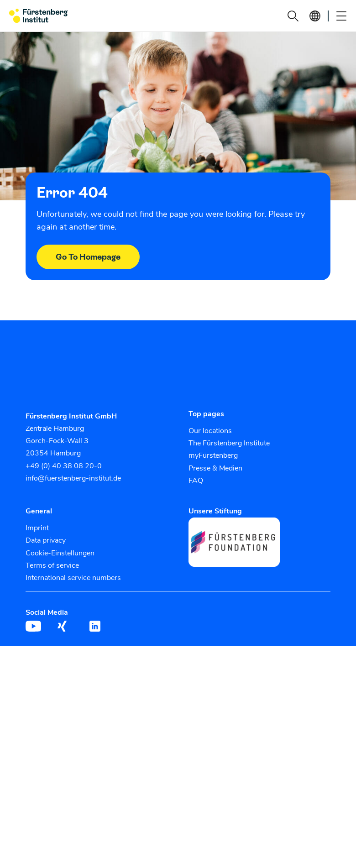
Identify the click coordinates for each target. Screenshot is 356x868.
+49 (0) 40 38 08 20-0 (64, 466)
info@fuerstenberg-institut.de (73, 478)
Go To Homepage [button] (88, 257)
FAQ (196, 481)
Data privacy (46, 540)
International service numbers (73, 578)
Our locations (210, 431)
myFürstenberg (213, 455)
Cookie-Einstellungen (60, 553)
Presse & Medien (215, 468)
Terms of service (52, 565)
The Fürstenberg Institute (229, 443)
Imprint (37, 528)
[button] (293, 16)
